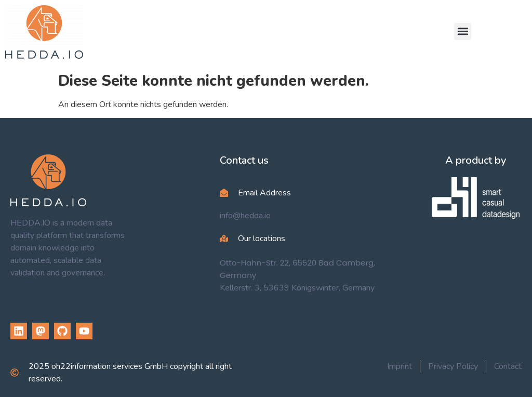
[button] (463, 31)
